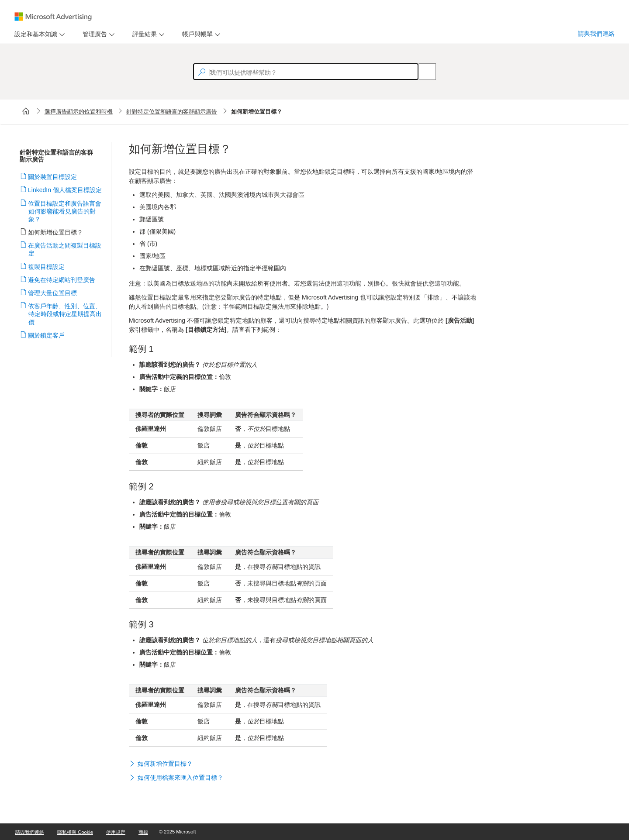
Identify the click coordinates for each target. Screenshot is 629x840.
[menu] (38, 34)
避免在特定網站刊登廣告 (62, 280)
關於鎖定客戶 (47, 335)
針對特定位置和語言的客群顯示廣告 (172, 112)
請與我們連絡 (596, 34)
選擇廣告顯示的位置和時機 (79, 112)
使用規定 (116, 832)
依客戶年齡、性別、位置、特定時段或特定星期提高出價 (65, 314)
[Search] (422, 72)
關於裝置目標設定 (53, 177)
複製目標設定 (47, 267)
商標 (143, 832)
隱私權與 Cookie (75, 832)
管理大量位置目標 (53, 293)
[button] (304, 764)
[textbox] (306, 72)
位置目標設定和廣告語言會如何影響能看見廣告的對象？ (65, 211)
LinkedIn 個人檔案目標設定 (65, 190)
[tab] (34, 34)
